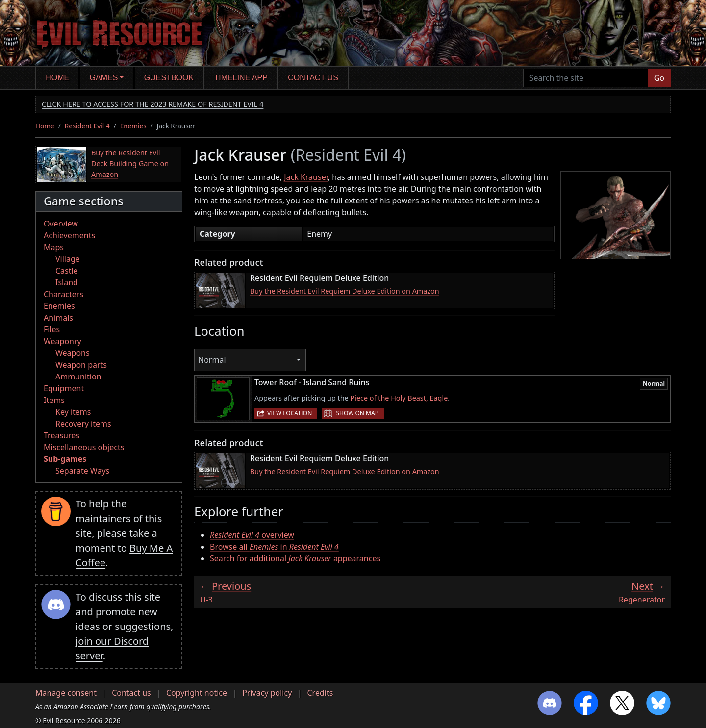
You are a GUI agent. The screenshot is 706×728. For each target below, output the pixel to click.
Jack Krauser (306, 177)
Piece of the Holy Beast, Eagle (399, 398)
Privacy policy (267, 693)
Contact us (313, 78)
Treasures (62, 435)
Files (52, 329)
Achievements (69, 235)
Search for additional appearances (295, 558)
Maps (54, 247)
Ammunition (78, 377)
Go (659, 78)
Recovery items (83, 424)
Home (57, 78)
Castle (67, 271)
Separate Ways (82, 471)
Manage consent (66, 693)
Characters (63, 294)
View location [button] (290, 413)
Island (67, 282)
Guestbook (169, 78)
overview (252, 535)
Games (104, 78)
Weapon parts (81, 365)
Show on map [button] (357, 413)
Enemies (133, 126)
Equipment (64, 388)
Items (54, 400)
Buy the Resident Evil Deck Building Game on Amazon (130, 163)
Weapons (73, 353)
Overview (61, 224)
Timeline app (241, 78)
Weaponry (63, 341)
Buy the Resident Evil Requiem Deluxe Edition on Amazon (345, 291)
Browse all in (274, 547)
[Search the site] (586, 78)
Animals (58, 318)
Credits (320, 693)
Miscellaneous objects (84, 447)
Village (68, 259)
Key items (73, 412)
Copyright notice (197, 693)
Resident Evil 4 (87, 126)
